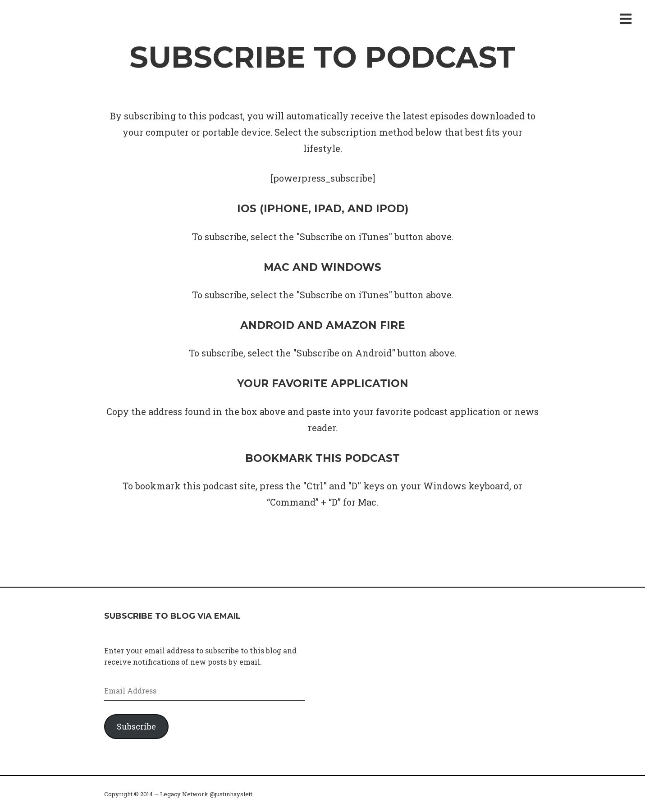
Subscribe (136, 726)
